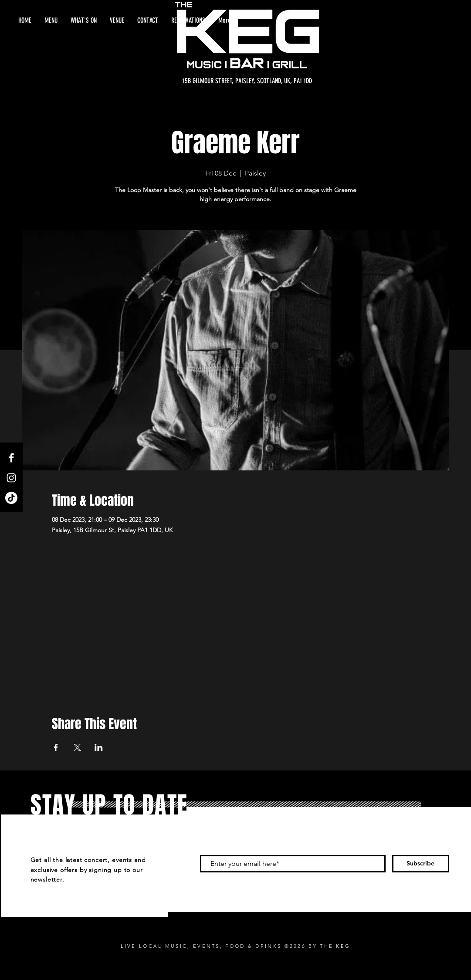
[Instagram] (11, 478)
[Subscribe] (421, 864)
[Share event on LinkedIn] (99, 747)
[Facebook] (11, 458)
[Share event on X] (77, 747)
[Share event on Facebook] (56, 747)
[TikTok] (11, 498)
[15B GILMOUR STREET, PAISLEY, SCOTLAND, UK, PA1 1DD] (247, 81)
